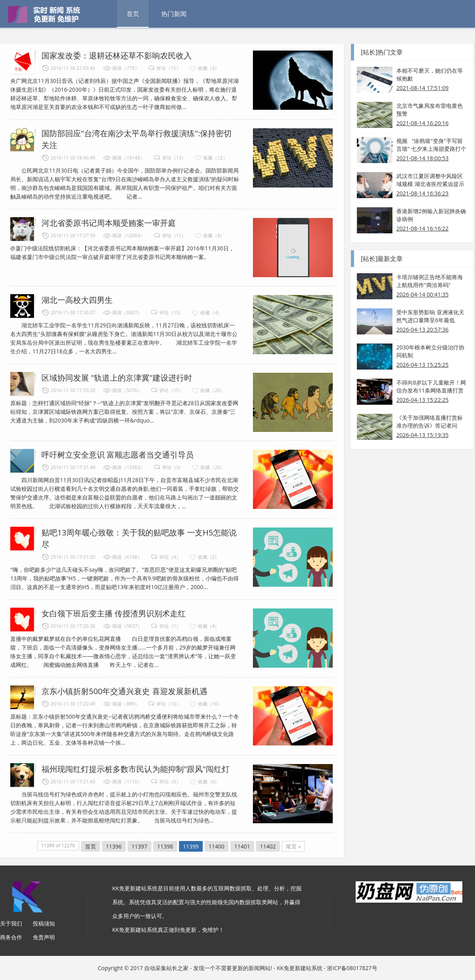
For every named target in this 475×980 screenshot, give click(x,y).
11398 (165, 846)
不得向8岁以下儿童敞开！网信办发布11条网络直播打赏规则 (431, 387)
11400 (217, 846)
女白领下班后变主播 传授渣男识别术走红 (114, 613)
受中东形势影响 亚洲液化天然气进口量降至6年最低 (430, 316)
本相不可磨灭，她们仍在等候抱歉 (430, 74)
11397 (139, 846)
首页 (133, 14)
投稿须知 (44, 923)
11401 (242, 846)
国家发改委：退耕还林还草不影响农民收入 (117, 55)
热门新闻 (174, 14)
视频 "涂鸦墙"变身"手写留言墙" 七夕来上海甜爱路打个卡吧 (431, 145)
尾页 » (293, 846)
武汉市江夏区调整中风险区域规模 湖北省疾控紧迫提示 (430, 180)
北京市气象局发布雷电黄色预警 (430, 110)
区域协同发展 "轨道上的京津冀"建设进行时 (117, 378)
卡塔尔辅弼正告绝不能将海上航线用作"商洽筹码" (430, 281)
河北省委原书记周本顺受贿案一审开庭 (109, 223)
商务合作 (11, 937)
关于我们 (11, 923)
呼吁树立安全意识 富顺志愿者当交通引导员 (118, 455)
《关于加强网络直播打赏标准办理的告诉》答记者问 (430, 421)
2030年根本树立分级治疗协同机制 (430, 351)
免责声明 (44, 937)
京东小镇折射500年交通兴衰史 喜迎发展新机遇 (124, 691)
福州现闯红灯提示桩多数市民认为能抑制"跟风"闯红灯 (136, 769)
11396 (114, 846)
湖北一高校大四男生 (77, 300)
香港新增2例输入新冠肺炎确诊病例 (431, 215)
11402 (268, 846)
